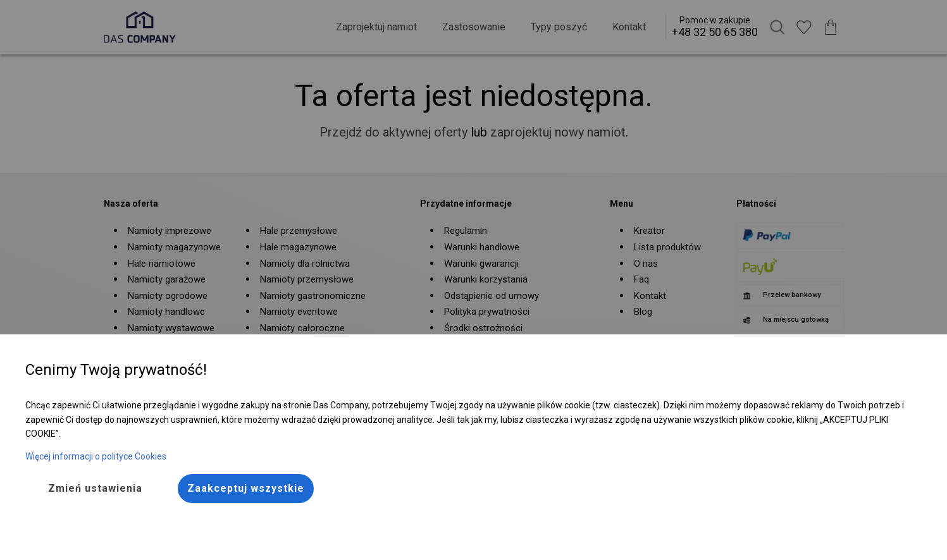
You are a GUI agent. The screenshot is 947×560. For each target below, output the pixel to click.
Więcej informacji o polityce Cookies (96, 456)
